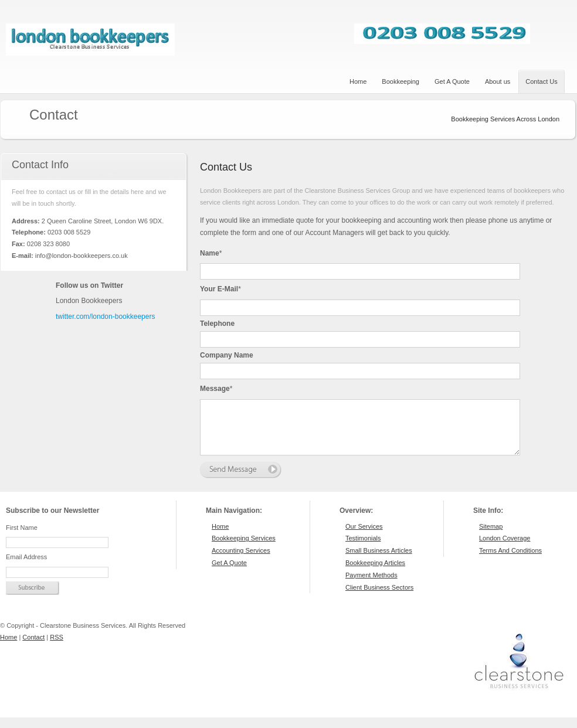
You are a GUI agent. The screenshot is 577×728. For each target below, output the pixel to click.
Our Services (364, 537)
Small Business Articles (379, 561)
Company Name (227, 355)
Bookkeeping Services (244, 549)
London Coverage (505, 549)
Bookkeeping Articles (375, 573)
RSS (57, 648)
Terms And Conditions (510, 561)
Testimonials (363, 549)
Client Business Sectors (379, 598)
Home (220, 537)
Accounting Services (241, 561)
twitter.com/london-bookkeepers (105, 317)
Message (216, 389)
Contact (33, 648)
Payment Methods (371, 586)
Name (211, 253)
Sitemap (491, 537)
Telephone (217, 324)
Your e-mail (220, 289)
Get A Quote (229, 573)
